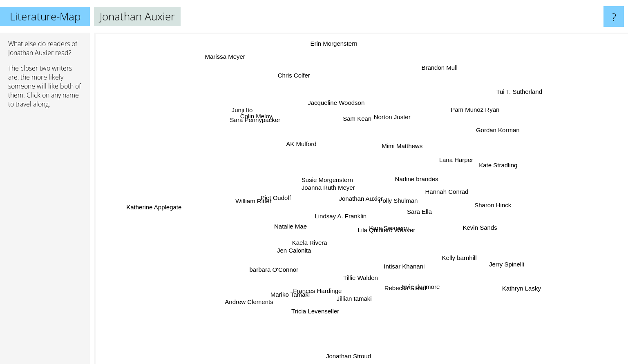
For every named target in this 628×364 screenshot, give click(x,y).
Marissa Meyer (221, 47)
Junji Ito (250, 113)
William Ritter (256, 198)
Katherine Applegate (160, 207)
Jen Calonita (301, 253)
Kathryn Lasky (509, 290)
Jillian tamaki (358, 299)
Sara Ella (417, 211)
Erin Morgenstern (335, 51)
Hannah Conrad (449, 194)
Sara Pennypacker (258, 119)
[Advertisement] (45, 240)
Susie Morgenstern (332, 181)
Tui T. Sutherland (526, 88)
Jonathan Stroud (353, 358)
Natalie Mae (293, 232)
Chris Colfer (290, 73)
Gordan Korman (489, 129)
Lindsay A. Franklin (330, 218)
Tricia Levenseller (321, 308)
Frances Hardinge (322, 282)
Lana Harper (458, 160)
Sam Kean (358, 126)
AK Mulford (297, 146)
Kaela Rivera (308, 239)
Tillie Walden (365, 278)
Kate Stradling (498, 163)
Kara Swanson (387, 228)
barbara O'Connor (277, 267)
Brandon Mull (434, 67)
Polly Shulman (399, 200)
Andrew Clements (245, 301)
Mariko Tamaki (290, 293)
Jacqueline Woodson (336, 110)
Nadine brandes (415, 176)
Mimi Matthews (398, 149)
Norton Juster (389, 119)
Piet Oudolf (284, 198)
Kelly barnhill (460, 261)
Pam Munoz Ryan (479, 114)
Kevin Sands (475, 228)
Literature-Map (45, 16)
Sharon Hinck (485, 204)
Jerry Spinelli (498, 259)
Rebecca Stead (403, 284)
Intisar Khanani (403, 268)
